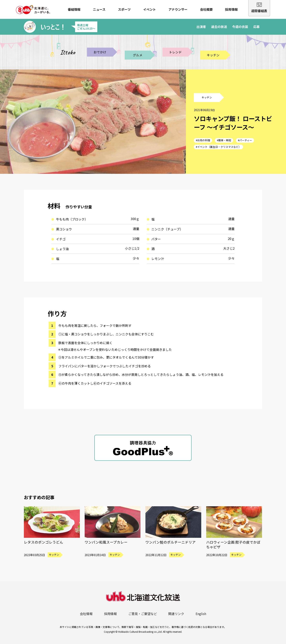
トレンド (175, 52)
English (201, 614)
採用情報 (231, 9)
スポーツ (124, 9)
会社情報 (86, 614)
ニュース (99, 9)
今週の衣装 (240, 27)
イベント (150, 9)
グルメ (138, 55)
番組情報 (74, 9)
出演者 (201, 27)
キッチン (213, 55)
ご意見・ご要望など (143, 614)
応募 (256, 27)
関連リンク (176, 614)
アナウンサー (178, 9)
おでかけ (100, 52)
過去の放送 (219, 27)
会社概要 (206, 9)
